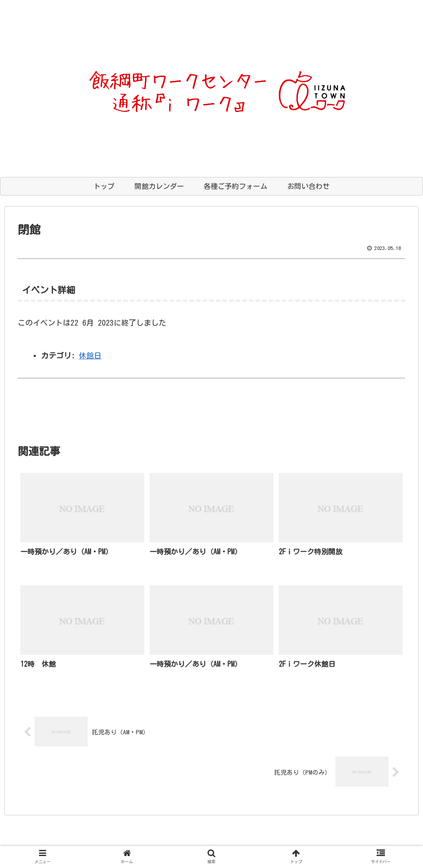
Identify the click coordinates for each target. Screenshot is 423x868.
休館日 (90, 355)
